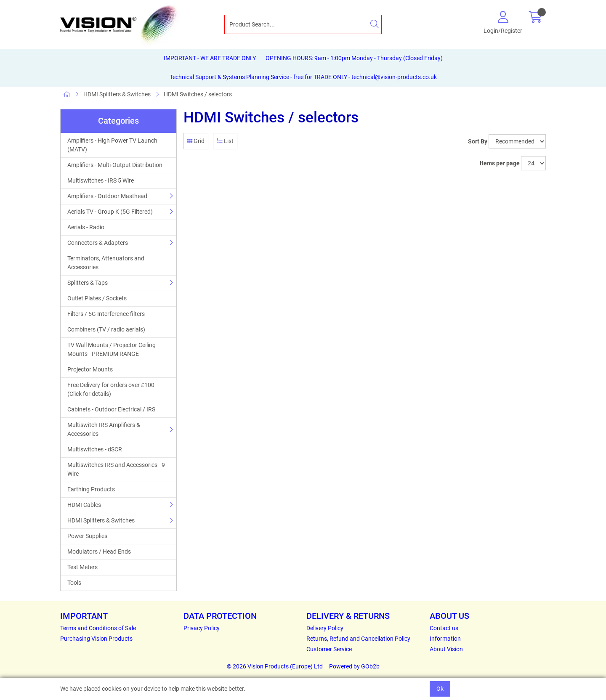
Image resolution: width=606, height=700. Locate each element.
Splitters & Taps (88, 283)
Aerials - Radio (86, 227)
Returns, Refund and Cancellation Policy (358, 639)
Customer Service (329, 649)
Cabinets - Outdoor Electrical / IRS (111, 409)
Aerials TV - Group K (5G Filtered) (110, 212)
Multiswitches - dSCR (95, 449)
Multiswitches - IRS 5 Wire (101, 180)
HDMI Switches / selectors (198, 94)
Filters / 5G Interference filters (106, 314)
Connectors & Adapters (98, 243)
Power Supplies (87, 536)
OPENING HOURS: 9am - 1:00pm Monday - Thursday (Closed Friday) (354, 58)
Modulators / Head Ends (99, 552)
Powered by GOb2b (354, 666)
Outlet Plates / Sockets (97, 298)
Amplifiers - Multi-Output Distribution (115, 165)
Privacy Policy (202, 628)
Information (445, 639)
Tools (74, 583)
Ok (440, 689)
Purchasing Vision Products (96, 639)
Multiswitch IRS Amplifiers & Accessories (104, 429)
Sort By (478, 141)
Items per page (500, 163)
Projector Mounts (90, 369)
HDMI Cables (84, 505)
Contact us (444, 628)
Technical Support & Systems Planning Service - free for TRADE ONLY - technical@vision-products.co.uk (303, 77)
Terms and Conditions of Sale (98, 628)
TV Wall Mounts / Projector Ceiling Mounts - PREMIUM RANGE (112, 349)
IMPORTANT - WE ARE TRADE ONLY (210, 58)
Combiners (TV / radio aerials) (106, 329)
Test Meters (82, 567)
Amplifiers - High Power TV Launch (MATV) (112, 145)
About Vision (446, 649)
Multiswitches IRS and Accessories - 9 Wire (116, 469)
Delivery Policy (325, 628)
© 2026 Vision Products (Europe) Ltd (275, 666)
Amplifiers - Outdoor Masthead (107, 196)
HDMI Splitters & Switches (117, 94)
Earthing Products (91, 489)
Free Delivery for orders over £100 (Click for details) (111, 389)
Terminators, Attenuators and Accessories (106, 263)
